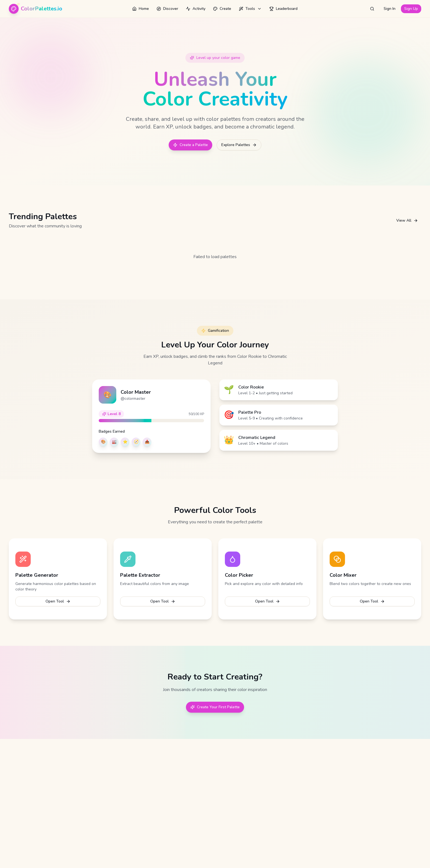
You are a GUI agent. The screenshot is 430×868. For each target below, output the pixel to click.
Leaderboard (283, 9)
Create (222, 9)
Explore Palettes (239, 145)
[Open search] (372, 9)
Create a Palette (190, 145)
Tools (250, 9)
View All (407, 220)
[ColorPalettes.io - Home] (36, 9)
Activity (196, 9)
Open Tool (58, 601)
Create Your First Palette (215, 707)
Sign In (390, 9)
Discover (167, 9)
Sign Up (411, 9)
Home (141, 9)
